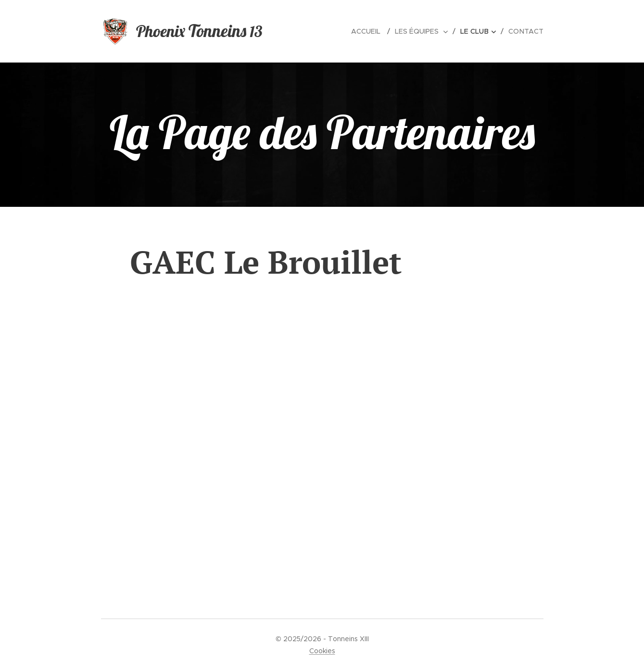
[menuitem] (373, 31)
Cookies (322, 651)
